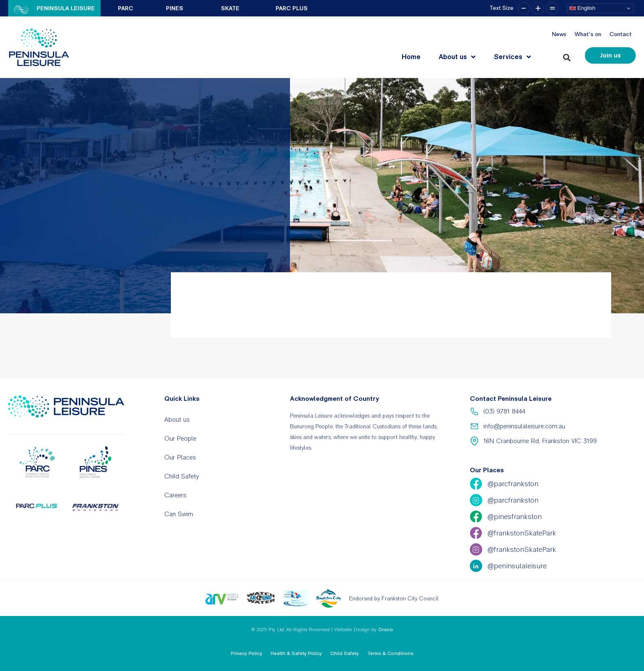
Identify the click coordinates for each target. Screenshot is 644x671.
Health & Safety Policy (296, 653)
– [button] (524, 8)
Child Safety (182, 476)
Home (411, 57)
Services (512, 57)
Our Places (180, 457)
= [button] (552, 8)
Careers (175, 495)
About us (457, 57)
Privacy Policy (247, 653)
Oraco (386, 630)
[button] (568, 56)
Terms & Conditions (390, 653)
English (582, 8)
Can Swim (179, 514)
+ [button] (538, 8)
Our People (180, 438)
